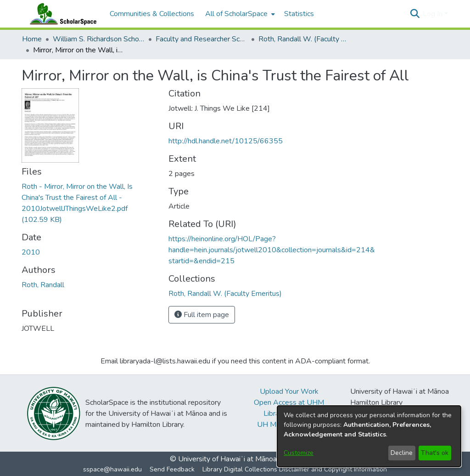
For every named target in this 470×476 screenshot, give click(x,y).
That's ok (435, 453)
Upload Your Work (289, 391)
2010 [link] (31, 252)
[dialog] (369, 436)
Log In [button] (434, 14)
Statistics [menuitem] (299, 14)
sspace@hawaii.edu (112, 469)
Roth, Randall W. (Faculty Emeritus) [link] (304, 39)
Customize (299, 453)
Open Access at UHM (289, 402)
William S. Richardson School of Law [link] (99, 39)
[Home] (61, 14)
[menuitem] (239, 14)
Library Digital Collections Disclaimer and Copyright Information (295, 469)
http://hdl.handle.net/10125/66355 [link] (226, 141)
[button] (415, 14)
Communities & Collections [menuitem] (152, 14)
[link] (225, 294)
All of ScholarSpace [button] (236, 14)
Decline (402, 453)
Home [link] (32, 39)
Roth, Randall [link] (43, 285)
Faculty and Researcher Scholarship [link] (201, 39)
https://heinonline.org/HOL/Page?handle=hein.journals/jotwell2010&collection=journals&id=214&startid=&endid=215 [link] (272, 250)
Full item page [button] (202, 315)
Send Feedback (172, 469)
